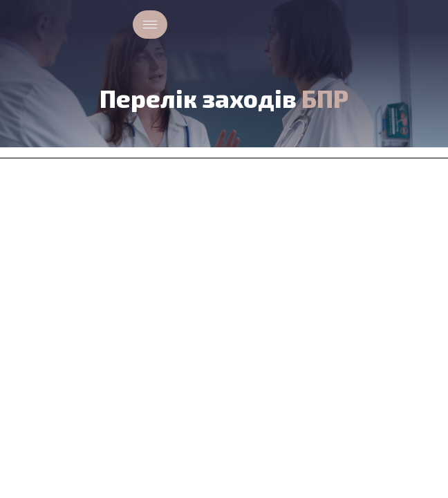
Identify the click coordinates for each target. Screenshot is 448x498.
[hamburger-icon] (150, 25)
